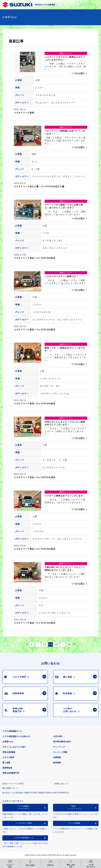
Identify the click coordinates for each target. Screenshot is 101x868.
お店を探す (58, 736)
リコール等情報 (74, 823)
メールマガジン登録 (23, 823)
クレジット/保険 (60, 752)
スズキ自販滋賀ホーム (12, 731)
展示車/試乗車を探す (62, 742)
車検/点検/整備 (9, 752)
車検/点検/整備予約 (11, 773)
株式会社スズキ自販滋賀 (45, 5)
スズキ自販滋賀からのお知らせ (16, 736)
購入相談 (6, 763)
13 (50, 644)
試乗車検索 (7, 768)
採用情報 (57, 763)
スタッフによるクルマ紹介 (14, 747)
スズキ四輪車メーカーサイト (23, 807)
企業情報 (57, 757)
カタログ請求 (8, 757)
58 (69, 644)
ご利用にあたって (61, 784)
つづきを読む (78, 73)
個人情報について (10, 788)
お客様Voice (8, 742)
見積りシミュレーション (74, 807)
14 (56, 644)
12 (45, 644)
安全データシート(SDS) (13, 784)
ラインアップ (59, 747)
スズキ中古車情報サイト (23, 838)
